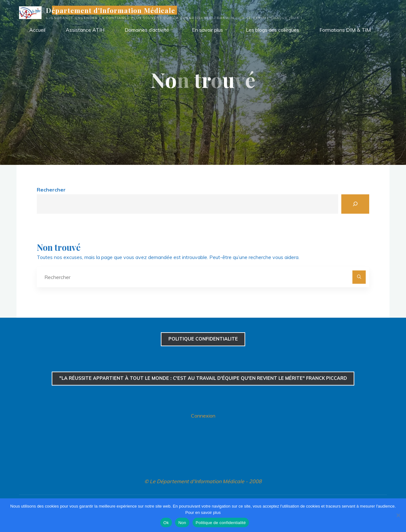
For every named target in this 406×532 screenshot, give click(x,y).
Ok (166, 523)
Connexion (203, 416)
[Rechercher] (355, 204)
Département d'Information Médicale (111, 10)
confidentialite (203, 339)
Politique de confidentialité (221, 523)
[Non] (398, 515)
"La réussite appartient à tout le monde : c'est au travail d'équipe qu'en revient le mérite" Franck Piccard (203, 378)
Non (182, 523)
